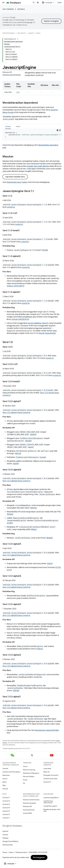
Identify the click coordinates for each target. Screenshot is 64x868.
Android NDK (27, 813)
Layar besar (47, 768)
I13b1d (50, 564)
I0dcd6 (16, 691)
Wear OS (47, 772)
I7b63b (45, 250)
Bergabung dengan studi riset (52, 810)
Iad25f (16, 464)
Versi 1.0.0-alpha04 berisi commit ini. (17, 587)
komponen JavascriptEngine (48, 730)
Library (38, 33)
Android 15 (6, 804)
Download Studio (29, 810)
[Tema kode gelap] (58, 130)
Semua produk (8, 845)
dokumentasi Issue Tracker (17, 182)
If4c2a (15, 319)
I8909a (34, 508)
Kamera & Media (29, 776)
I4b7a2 (18, 454)
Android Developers (9, 33)
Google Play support (50, 806)
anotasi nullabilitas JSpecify (38, 323)
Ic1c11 (9, 570)
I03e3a (10, 514)
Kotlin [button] (18, 126)
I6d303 (33, 435)
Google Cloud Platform (10, 841)
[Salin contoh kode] (60, 130)
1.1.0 (18, 92)
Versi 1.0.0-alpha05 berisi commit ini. (17, 555)
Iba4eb (28, 441)
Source (5, 779)
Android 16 (6, 801)
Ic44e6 (43, 457)
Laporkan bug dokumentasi (48, 802)
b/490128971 (19, 286)
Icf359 (10, 523)
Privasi (25, 780)
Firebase (5, 838)
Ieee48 (42, 333)
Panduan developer (30, 803)
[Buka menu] (3, 3)
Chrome (5, 835)
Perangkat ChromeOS (51, 775)
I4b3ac (34, 529)
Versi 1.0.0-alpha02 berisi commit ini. (17, 666)
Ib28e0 (50, 538)
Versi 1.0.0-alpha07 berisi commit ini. (17, 413)
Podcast (5, 789)
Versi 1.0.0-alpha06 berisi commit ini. (17, 481)
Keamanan (6, 775)
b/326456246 (50, 333)
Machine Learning (29, 770)
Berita (4, 782)
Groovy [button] (8, 126)
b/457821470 (23, 319)
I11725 (58, 567)
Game (25, 766)
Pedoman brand (21, 852)
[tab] (8, 126)
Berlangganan (39, 857)
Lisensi (11, 852)
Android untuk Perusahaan (11, 772)
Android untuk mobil (50, 779)
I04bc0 (10, 286)
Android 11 (6, 818)
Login (59, 3)
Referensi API (27, 806)
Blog (4, 785)
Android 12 (6, 814)
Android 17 (6, 798)
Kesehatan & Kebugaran (31, 773)
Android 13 (6, 811)
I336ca (40, 649)
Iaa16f (31, 447)
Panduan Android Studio (31, 800)
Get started (8, 9)
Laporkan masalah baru (15, 177)
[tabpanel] (32, 135)
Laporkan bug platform (51, 798)
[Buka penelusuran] (34, 3)
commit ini (11, 207)
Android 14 (6, 808)
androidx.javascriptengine (12, 75)
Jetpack (21, 9)
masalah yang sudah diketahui (38, 166)
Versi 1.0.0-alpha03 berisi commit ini (16, 616)
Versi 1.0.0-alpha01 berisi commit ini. (16, 708)
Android (5, 768)
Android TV (47, 782)
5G (24, 783)
